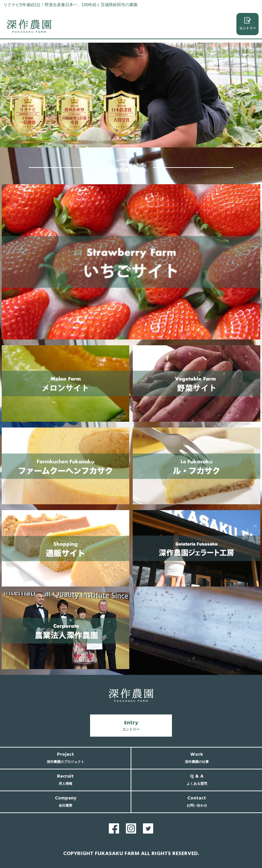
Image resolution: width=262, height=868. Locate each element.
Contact (197, 801)
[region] (131, 95)
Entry (131, 725)
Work (197, 758)
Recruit (65, 779)
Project (65, 758)
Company (65, 801)
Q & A (197, 779)
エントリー (248, 24)
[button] (11, 95)
